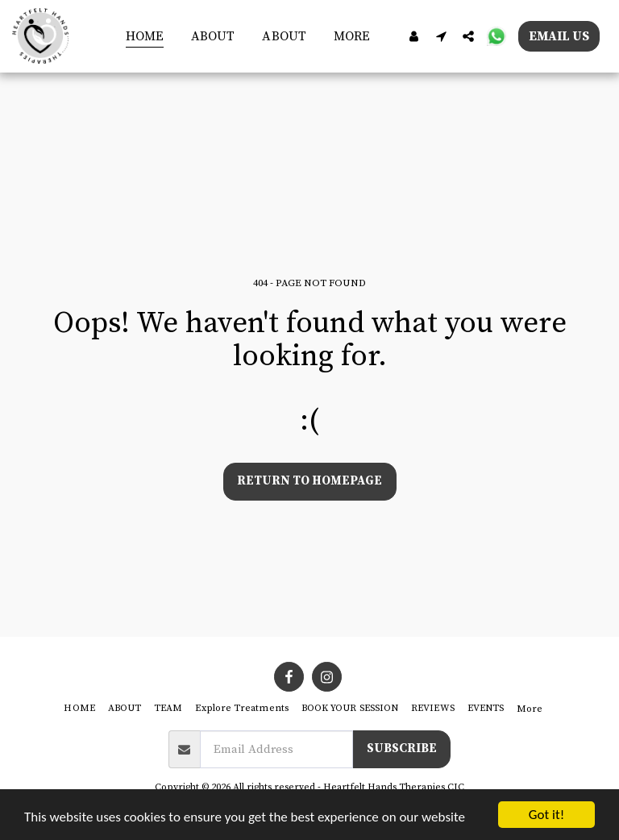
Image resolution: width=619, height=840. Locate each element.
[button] (441, 36)
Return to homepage (309, 481)
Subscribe (402, 749)
